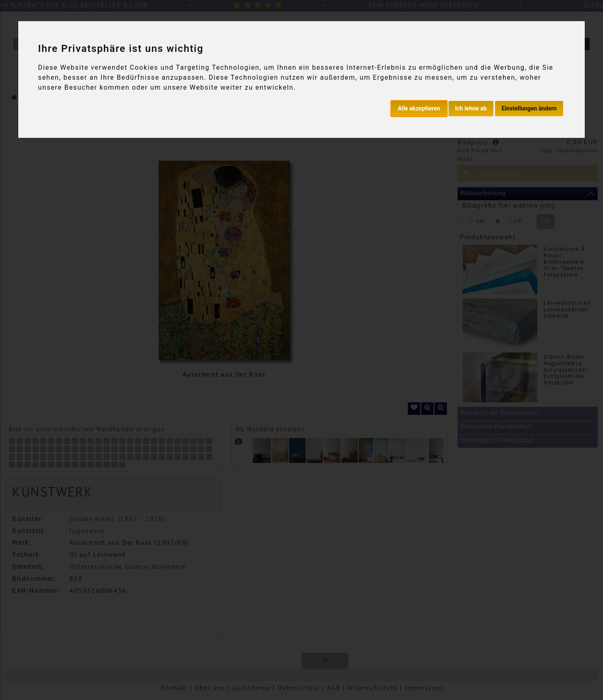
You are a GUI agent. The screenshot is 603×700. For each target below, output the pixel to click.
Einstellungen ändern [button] (529, 108)
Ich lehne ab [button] (471, 108)
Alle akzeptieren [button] (419, 108)
